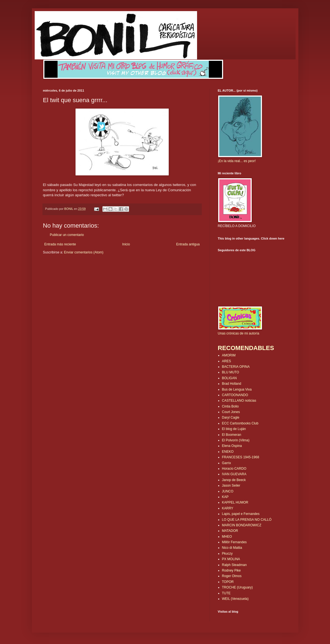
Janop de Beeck (234, 480)
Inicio (126, 244)
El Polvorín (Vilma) (236, 440)
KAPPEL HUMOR (235, 502)
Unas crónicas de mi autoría (239, 333)
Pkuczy (227, 554)
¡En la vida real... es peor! (237, 161)
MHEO (227, 537)
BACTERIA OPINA (236, 367)
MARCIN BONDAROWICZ (242, 525)
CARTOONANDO (235, 395)
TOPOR (228, 582)
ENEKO (228, 452)
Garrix (227, 463)
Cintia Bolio (231, 406)
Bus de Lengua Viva (237, 389)
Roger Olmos (232, 576)
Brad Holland (232, 384)
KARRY (228, 508)
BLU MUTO (231, 372)
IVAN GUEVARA (234, 474)
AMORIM (229, 355)
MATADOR (230, 531)
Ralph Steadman (234, 565)
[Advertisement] (75, 271)
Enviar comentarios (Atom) (84, 252)
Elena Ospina (232, 446)
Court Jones (231, 412)
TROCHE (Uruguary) (237, 587)
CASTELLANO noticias (239, 401)
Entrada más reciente (60, 244)
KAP (225, 497)
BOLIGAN (229, 378)
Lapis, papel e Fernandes (241, 514)
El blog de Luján (234, 429)
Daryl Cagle (231, 417)
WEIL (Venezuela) (235, 599)
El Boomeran (232, 435)
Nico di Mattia (232, 548)
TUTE (226, 593)
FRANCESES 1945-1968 (241, 457)
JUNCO (228, 491)
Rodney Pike (231, 570)
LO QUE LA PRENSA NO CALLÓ (247, 520)
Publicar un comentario (67, 235)
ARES (227, 361)
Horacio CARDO (234, 469)
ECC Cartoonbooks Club (240, 423)
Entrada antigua (188, 244)
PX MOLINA (231, 559)
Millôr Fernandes (234, 542)
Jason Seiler (231, 485)
